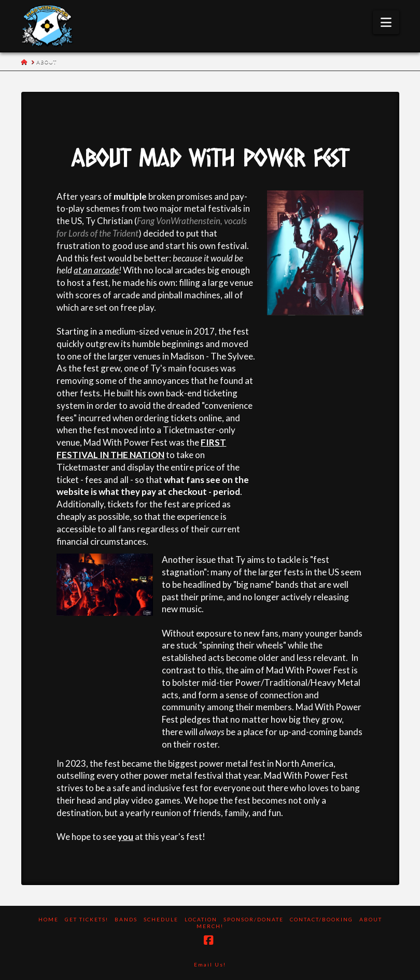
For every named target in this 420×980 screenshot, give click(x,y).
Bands (126, 919)
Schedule (161, 919)
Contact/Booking (321, 919)
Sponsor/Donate (254, 919)
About (371, 919)
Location (201, 919)
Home (48, 919)
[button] (386, 22)
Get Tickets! (87, 919)
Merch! (210, 926)
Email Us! (210, 964)
